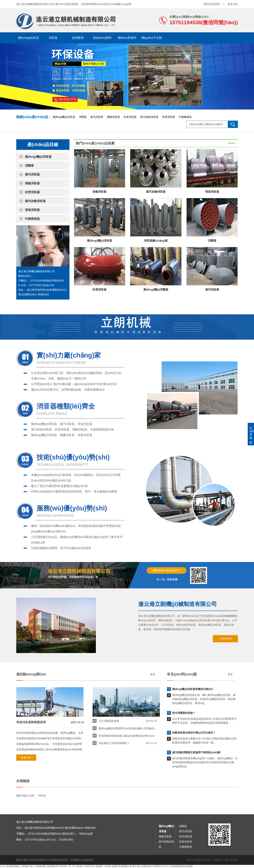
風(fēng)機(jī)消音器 (64, 117)
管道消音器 (168, 117)
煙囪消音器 (113, 117)
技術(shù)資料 (102, 38)
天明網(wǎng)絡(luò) (82, 860)
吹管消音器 (130, 117)
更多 (153, 674)
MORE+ (232, 143)
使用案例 (78, 38)
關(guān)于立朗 (152, 38)
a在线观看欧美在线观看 (181, 866)
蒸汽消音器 (97, 117)
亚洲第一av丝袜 (103, 866)
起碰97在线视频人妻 (122, 866)
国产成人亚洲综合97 (143, 866)
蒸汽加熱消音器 (149, 117)
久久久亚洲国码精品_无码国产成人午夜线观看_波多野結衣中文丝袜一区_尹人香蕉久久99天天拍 (47, 866)
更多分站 (233, 4)
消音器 (53, 38)
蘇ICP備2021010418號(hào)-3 (34, 860)
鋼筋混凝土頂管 (25, 796)
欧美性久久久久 (161, 866)
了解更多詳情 (225, 639)
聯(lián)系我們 (212, 4)
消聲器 (83, 117)
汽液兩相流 (185, 117)
